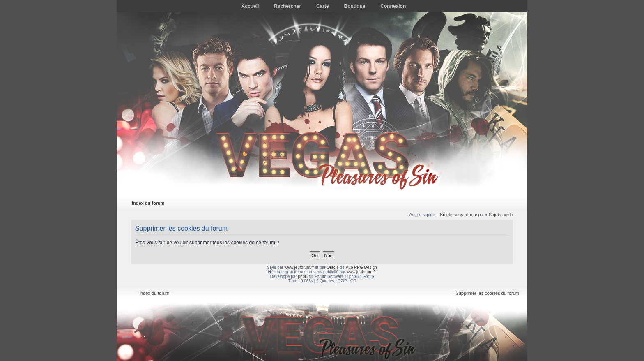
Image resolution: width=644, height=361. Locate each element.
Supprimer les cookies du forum (487, 293)
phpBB (304, 277)
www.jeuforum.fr (299, 267)
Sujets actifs (501, 215)
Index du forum (148, 203)
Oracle (332, 267)
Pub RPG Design (361, 267)
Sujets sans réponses (461, 215)
